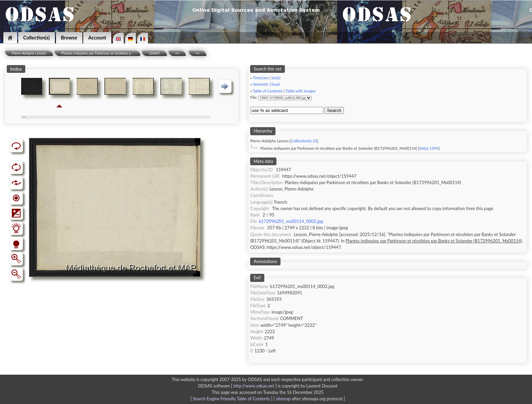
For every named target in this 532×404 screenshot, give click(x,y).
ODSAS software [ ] (238, 386)
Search (334, 110)
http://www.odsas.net (254, 386)
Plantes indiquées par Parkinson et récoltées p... (98, 53)
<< (177, 53)
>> (198, 53)
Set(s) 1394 (429, 148)
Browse (69, 38)
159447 (154, 53)
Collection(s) (37, 38)
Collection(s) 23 (304, 141)
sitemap (283, 399)
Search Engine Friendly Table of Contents (231, 399)
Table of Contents (268, 91)
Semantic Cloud (266, 84)
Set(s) (276, 78)
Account (97, 38)
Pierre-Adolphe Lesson (29, 53)
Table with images (301, 91)
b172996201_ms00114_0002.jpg (291, 221)
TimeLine (261, 78)
